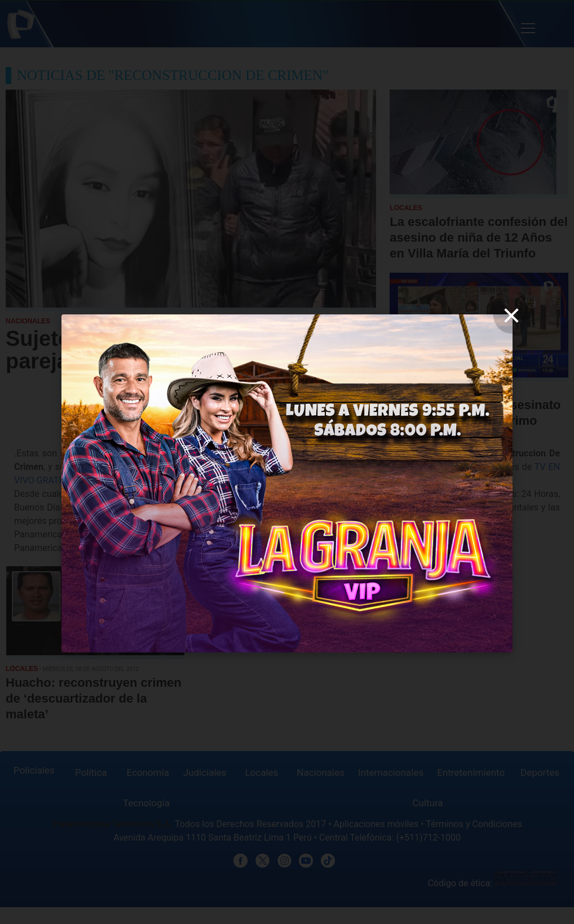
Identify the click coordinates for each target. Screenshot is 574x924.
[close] (511, 316)
